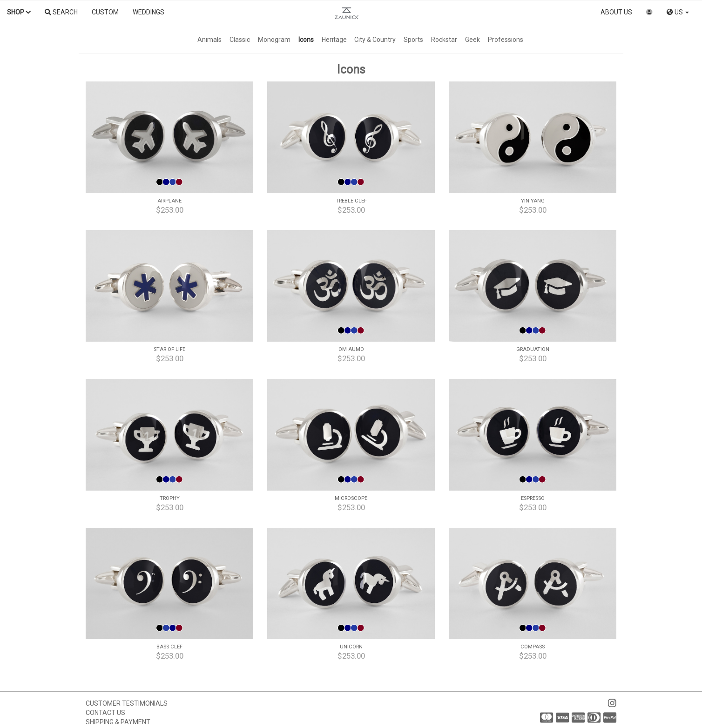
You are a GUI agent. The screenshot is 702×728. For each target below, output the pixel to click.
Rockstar (444, 40)
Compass (533, 647)
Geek (472, 40)
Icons (306, 40)
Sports (413, 40)
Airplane (169, 201)
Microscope (351, 498)
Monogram (274, 40)
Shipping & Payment (118, 722)
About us (616, 12)
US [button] (678, 12)
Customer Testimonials (127, 703)
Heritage (334, 40)
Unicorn (351, 647)
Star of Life (169, 349)
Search (61, 12)
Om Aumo (351, 349)
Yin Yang (533, 201)
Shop (19, 12)
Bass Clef (169, 647)
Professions (506, 40)
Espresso (533, 498)
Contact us (105, 713)
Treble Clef (351, 201)
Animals (209, 40)
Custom (105, 12)
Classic (240, 40)
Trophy (170, 498)
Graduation (533, 349)
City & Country (375, 40)
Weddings (148, 12)
